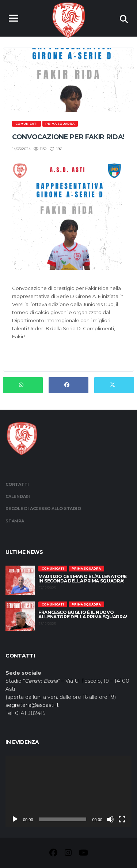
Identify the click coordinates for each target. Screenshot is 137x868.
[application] (68, 791)
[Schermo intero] (122, 819)
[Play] (15, 819)
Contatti (17, 484)
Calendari (18, 496)
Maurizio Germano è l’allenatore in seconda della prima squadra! (83, 579)
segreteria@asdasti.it (32, 705)
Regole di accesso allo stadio (43, 508)
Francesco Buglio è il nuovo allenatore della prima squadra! (83, 614)
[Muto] (110, 819)
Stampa (15, 521)
